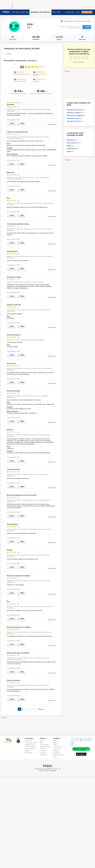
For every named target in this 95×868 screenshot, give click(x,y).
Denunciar (52, 124)
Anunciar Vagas (44, 745)
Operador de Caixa (74, 121)
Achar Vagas (15, 12)
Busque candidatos (45, 747)
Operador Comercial (74, 110)
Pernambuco (71, 149)
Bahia (69, 146)
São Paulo (70, 140)
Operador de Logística (75, 116)
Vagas (55, 745)
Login (78, 12)
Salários (54, 12)
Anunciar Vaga (70, 12)
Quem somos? (29, 741)
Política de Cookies (30, 747)
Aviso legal (43, 751)
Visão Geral (13, 38)
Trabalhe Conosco (30, 745)
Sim (11, 123)
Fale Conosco (29, 753)
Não (21, 123)
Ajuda (42, 741)
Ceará (69, 151)
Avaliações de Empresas (40, 12)
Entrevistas (82, 38)
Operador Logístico (74, 113)
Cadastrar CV (87, 12)
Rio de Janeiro (72, 143)
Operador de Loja (73, 118)
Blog (59, 12)
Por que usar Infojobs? (31, 743)
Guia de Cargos (58, 747)
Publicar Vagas (25, 12)
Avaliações (36, 38)
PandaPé (43, 749)
